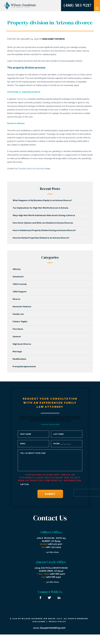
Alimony (17, 269)
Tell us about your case (33, 453)
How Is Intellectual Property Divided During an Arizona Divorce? (45, 230)
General (17, 337)
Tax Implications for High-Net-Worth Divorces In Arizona (41, 208)
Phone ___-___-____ (63, 444)
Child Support (20, 292)
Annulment (19, 277)
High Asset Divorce (53, 39)
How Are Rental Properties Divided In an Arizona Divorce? (41, 238)
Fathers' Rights (21, 322)
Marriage (18, 351)
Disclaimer (39, 622)
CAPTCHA (24, 484)
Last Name (59, 434)
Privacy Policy (57, 622)
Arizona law (22, 99)
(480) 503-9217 (77, 5)
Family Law (19, 314)
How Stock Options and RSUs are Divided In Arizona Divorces (43, 223)
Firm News (18, 329)
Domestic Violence (22, 307)
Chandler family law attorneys (31, 169)
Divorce (17, 299)
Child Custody (20, 284)
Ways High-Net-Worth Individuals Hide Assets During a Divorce (44, 215)
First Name (26, 434)
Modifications (20, 359)
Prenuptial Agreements (25, 366)
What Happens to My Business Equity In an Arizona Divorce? (43, 200)
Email (23, 444)
